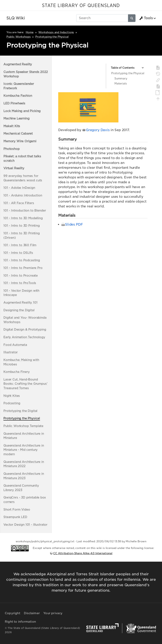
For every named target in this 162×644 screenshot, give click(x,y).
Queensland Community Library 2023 (21, 488)
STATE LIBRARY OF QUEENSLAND (81, 6)
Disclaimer (32, 613)
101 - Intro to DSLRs (18, 253)
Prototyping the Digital (20, 411)
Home (30, 32)
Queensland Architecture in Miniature (24, 436)
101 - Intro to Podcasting (22, 260)
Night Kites (12, 396)
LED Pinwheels (14, 103)
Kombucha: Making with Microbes (21, 362)
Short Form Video (17, 509)
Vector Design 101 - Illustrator (25, 524)
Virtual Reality (14, 168)
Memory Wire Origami (20, 141)
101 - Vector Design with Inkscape (21, 293)
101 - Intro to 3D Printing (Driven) (22, 235)
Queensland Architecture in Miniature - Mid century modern (24, 450)
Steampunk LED (15, 517)
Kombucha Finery (17, 372)
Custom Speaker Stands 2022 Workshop (26, 74)
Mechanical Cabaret (18, 133)
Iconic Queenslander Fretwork (19, 86)
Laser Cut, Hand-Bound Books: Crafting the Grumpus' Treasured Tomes (25, 384)
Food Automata (15, 345)
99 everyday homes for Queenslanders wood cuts (23, 178)
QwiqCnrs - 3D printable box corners (25, 500)
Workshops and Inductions (56, 32)
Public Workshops (18, 37)
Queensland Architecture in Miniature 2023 (24, 476)
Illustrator (11, 352)
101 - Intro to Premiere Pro (23, 268)
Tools (146, 18)
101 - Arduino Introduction (23, 195)
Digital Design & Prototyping (25, 329)
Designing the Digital (19, 310)
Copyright (13, 613)
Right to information (20, 622)
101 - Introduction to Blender (25, 210)
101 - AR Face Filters (19, 203)
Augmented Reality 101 (20, 302)
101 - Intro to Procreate (21, 275)
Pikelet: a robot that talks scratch (22, 158)
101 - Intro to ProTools (20, 283)
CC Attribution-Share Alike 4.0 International (83, 553)
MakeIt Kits (12, 126)
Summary (121, 78)
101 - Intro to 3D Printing (22, 225)
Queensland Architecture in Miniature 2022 (24, 464)
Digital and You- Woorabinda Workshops (25, 320)
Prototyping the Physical (52, 37)
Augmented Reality (18, 64)
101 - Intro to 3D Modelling (23, 218)
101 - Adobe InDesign (19, 188)
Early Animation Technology (24, 337)
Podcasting (12, 403)
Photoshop (12, 149)
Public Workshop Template (23, 426)
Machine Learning (16, 118)
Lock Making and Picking (22, 111)
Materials (121, 83)
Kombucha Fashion (18, 96)
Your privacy (53, 613)
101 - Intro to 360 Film (20, 245)
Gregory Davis (98, 130)
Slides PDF (74, 224)
